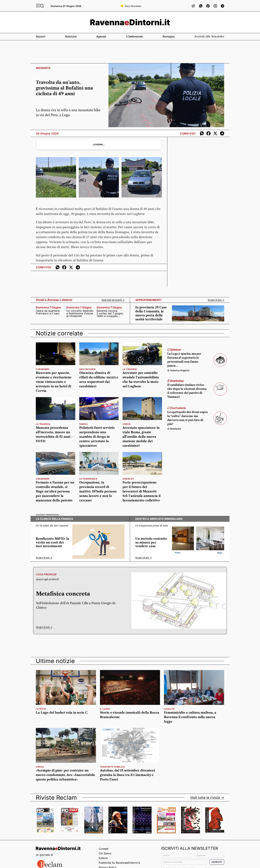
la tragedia (130, 369)
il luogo (105, 709)
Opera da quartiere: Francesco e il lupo (48, 312)
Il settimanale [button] (134, 36)
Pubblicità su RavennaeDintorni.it (119, 863)
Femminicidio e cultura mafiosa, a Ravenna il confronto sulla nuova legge (190, 717)
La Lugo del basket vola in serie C (62, 713)
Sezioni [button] (40, 36)
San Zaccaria (87, 369)
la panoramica (88, 479)
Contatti (104, 849)
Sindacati (128, 479)
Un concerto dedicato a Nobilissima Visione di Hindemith (80, 313)
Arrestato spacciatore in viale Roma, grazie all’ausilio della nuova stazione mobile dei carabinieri (141, 437)
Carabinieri (43, 479)
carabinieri (43, 369)
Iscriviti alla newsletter (209, 36)
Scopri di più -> (216, 300)
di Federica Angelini (178, 370)
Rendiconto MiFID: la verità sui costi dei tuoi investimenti (52, 542)
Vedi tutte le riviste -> (207, 798)
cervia (40, 767)
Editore (103, 858)
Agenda (101, 36)
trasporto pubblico (112, 767)
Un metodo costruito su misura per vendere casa (151, 542)
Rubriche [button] (71, 36)
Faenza (84, 424)
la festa (41, 709)
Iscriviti (217, 862)
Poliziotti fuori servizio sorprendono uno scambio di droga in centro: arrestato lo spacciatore (97, 437)
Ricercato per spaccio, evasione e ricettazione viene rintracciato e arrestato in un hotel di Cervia (54, 382)
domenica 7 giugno (48, 307)
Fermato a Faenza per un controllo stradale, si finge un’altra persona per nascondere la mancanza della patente (55, 491)
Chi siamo (105, 853)
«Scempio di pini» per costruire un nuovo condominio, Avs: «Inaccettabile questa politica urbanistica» (65, 775)
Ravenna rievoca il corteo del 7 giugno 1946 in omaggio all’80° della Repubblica (110, 313)
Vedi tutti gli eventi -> (113, 300)
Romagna (169, 36)
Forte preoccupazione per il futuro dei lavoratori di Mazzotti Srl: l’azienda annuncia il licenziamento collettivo (142, 491)
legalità (169, 709)
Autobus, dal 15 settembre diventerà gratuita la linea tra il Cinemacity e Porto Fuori (128, 775)
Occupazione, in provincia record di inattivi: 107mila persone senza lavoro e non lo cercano (98, 491)
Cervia (127, 424)
